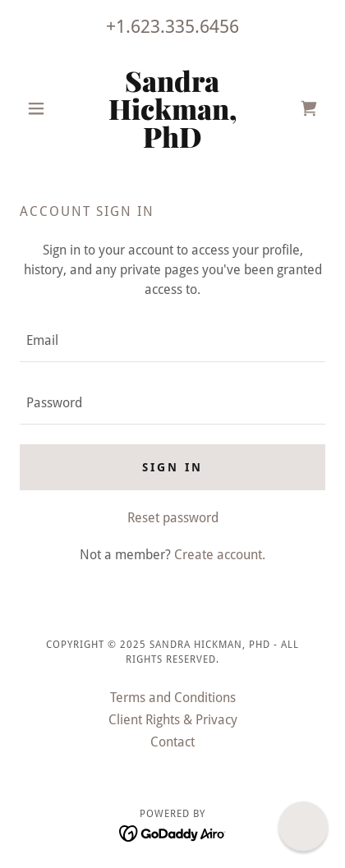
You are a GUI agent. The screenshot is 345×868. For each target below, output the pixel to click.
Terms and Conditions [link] (173, 698)
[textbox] (172, 341)
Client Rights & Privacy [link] (173, 720)
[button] (43, 108)
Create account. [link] (220, 555)
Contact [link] (172, 742)
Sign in (172, 467)
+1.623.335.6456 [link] (172, 27)
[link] (172, 108)
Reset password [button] (173, 518)
